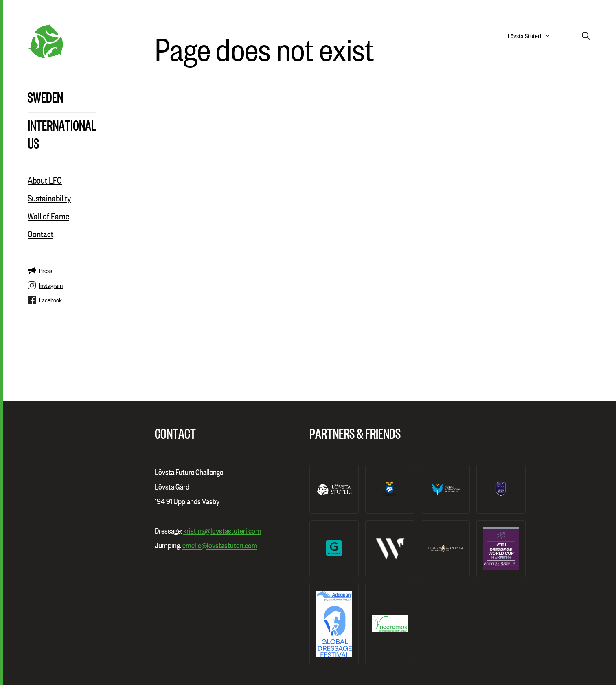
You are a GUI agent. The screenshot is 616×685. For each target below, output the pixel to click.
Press (40, 271)
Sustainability (49, 198)
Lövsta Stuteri (524, 36)
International (62, 125)
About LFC (45, 180)
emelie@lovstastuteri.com (220, 545)
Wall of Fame (48, 216)
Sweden (45, 97)
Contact (41, 234)
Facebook (45, 300)
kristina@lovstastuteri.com (222, 531)
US (33, 143)
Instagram (45, 285)
